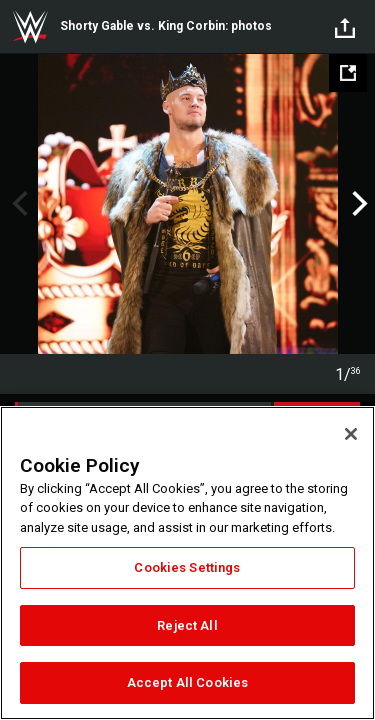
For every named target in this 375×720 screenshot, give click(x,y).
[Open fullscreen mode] (348, 73)
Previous (17, 204)
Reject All (187, 625)
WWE (30, 27)
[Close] (351, 434)
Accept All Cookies (187, 682)
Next (357, 204)
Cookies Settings (187, 567)
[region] (187, 563)
